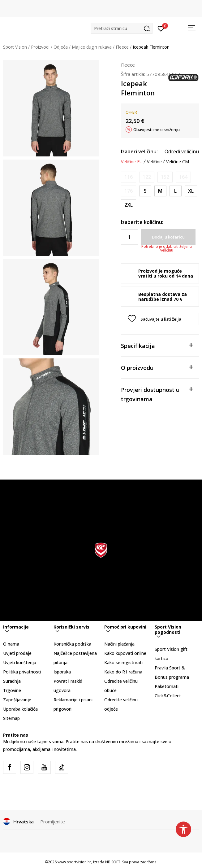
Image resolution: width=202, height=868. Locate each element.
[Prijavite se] (161, 28)
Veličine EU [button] (132, 162)
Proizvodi (40, 47)
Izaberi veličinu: (139, 151)
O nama (11, 644)
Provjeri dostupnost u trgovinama (157, 394)
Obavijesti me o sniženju (157, 129)
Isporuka (62, 672)
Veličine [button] (154, 162)
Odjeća (61, 47)
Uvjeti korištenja (20, 662)
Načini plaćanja (119, 644)
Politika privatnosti (22, 672)
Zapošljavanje (17, 700)
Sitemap (11, 718)
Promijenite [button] (53, 822)
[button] (122, 28)
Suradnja (12, 681)
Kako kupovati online (125, 653)
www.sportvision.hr (74, 862)
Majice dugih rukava (92, 47)
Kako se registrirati (123, 662)
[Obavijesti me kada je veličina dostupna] (129, 177)
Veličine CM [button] (178, 162)
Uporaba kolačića (20, 709)
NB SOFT (113, 862)
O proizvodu (157, 367)
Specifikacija (157, 345)
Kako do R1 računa (123, 672)
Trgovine (12, 690)
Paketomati (167, 686)
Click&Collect (168, 696)
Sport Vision (15, 47)
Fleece (122, 47)
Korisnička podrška (72, 644)
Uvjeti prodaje (17, 653)
